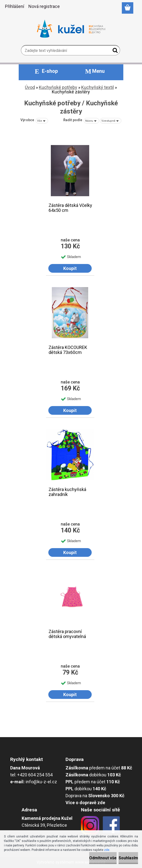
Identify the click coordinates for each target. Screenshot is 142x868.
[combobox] (91, 121)
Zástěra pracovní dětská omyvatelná (67, 634)
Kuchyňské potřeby (58, 87)
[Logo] (71, 29)
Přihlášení (15, 6)
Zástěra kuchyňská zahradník (67, 492)
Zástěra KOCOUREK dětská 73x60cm (68, 350)
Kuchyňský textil (98, 87)
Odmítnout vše (103, 858)
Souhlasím (128, 858)
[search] (114, 51)
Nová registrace (44, 6)
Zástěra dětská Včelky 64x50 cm (70, 208)
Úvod (30, 87)
